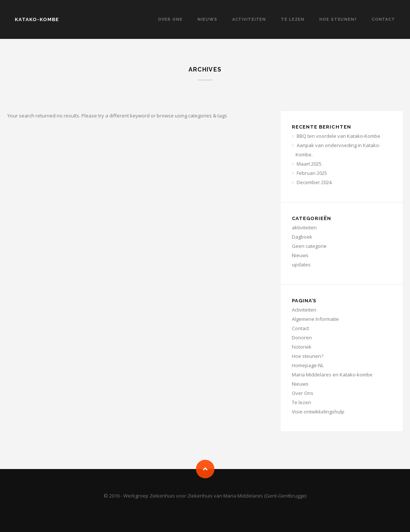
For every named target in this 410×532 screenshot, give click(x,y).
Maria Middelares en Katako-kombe (332, 375)
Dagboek (302, 237)
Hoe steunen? (338, 19)
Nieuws (207, 19)
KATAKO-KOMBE (37, 19)
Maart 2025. (310, 164)
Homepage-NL (308, 365)
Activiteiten (249, 19)
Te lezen (293, 19)
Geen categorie (309, 246)
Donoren (302, 338)
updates (301, 265)
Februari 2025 (312, 173)
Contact (383, 19)
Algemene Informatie (315, 319)
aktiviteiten (304, 227)
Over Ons (170, 19)
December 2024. (315, 182)
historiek (302, 347)
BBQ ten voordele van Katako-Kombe (339, 136)
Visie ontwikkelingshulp (318, 412)
